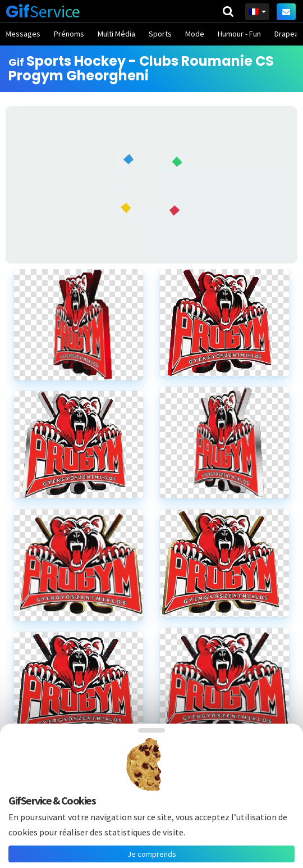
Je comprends (152, 854)
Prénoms (69, 34)
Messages (23, 34)
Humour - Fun (239, 34)
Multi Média (116, 34)
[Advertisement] (151, 185)
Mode (195, 34)
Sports (160, 34)
